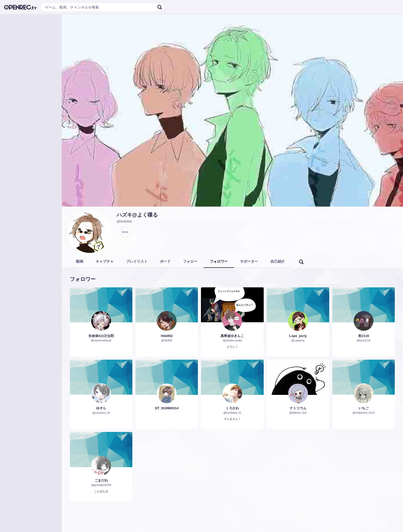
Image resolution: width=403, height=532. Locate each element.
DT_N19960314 (167, 408)
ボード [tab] (165, 261)
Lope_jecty (298, 336)
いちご (364, 408)
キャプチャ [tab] (105, 261)
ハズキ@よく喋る (137, 215)
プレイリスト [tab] (137, 261)
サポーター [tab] (249, 261)
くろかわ (232, 408)
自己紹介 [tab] (278, 261)
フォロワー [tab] (219, 261)
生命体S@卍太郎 (101, 336)
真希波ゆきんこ (232, 336)
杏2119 (363, 336)
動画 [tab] (80, 261)
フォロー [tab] (190, 261)
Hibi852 (167, 336)
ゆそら (101, 408)
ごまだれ (101, 480)
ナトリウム (298, 408)
